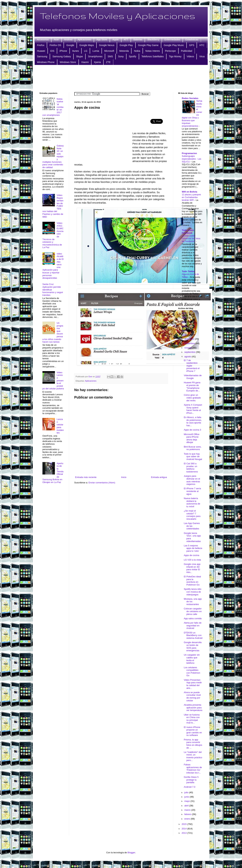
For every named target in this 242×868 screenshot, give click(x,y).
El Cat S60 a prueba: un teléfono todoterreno (191, 468)
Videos (190, 56)
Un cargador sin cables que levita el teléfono (192, 659)
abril (187, 806)
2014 (185, 829)
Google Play (126, 45)
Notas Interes (153, 51)
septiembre (190, 352)
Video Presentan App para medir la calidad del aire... (193, 684)
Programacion (189, 153)
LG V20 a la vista (192, 560)
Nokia (137, 51)
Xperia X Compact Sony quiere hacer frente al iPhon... (193, 409)
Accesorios (43, 39)
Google (70, 45)
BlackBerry (153, 39)
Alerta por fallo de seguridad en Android (193, 625)
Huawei (41, 51)
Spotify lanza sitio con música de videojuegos (193, 592)
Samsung (42, 56)
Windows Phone (46, 62)
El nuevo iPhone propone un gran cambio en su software (193, 731)
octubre (188, 348)
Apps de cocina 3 (192, 430)
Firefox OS (55, 45)
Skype (79, 56)
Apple (116, 39)
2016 (185, 335)
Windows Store (68, 62)
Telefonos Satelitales (153, 56)
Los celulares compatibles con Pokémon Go (192, 672)
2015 (185, 824)
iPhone (63, 51)
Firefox (41, 45)
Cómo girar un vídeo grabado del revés (192, 398)
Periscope (170, 51)
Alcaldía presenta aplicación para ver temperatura (193, 708)
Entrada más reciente (86, 477)
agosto (188, 357)
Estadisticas (192, 39)
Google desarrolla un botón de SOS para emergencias (193, 646)
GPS (192, 45)
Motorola (124, 51)
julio (187, 792)
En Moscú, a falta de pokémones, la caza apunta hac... (193, 421)
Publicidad (187, 51)
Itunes (76, 51)
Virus (202, 56)
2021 (185, 313)
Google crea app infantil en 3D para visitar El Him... (192, 568)
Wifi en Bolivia (190, 192)
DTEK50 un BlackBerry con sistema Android (193, 635)
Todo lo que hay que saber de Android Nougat (193, 457)
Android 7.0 (190, 787)
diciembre (190, 339)
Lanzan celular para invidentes (60, 426)
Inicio (124, 477)
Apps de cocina (192, 555)
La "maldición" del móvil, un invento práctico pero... (193, 756)
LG (86, 51)
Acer (56, 39)
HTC (202, 45)
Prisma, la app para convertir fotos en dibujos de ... (193, 744)
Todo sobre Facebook (188, 232)
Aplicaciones (84, 39)
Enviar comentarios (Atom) (102, 483)
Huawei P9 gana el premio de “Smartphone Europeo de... (192, 387)
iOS (52, 51)
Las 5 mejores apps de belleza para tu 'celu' (193, 548)
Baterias (138, 39)
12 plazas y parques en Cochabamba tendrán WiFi (191, 197)
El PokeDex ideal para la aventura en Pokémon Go (192, 581)
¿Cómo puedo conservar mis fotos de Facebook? (191, 239)
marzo (188, 810)
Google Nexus (107, 45)
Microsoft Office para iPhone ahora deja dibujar (192, 438)
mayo (187, 801)
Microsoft (109, 51)
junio (187, 797)
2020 (185, 318)
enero (188, 819)
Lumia (96, 51)
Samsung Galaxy (62, 56)
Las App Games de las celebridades (192, 526)
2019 (185, 322)
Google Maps (87, 45)
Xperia (97, 62)
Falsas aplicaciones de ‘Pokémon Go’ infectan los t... (193, 769)
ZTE (108, 62)
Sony (121, 56)
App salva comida (193, 618)
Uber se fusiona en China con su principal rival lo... (192, 719)
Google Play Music (174, 45)
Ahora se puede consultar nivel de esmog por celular (192, 696)
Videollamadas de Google (193, 377)
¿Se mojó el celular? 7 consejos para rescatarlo (192, 515)
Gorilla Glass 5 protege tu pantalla (191, 780)
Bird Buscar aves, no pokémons (193, 448)
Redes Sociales (190, 98)
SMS (110, 56)
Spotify (133, 56)
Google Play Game (148, 45)
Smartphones (95, 56)
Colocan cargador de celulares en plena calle (193, 611)
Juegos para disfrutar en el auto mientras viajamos (192, 480)
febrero (188, 814)
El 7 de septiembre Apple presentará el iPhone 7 (192, 366)
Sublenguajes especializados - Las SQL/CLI (192, 159)
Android (68, 39)
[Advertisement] (121, 78)
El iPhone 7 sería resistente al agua (192, 491)
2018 (185, 326)
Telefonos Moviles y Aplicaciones (117, 16)
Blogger (131, 853)
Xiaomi (85, 62)
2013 (185, 833)
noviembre (190, 343)
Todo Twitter (188, 271)
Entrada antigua (159, 477)
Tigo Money (175, 56)
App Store (102, 39)
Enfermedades (172, 39)
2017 (185, 331)
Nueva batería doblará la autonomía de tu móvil (192, 502)
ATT (126, 39)
